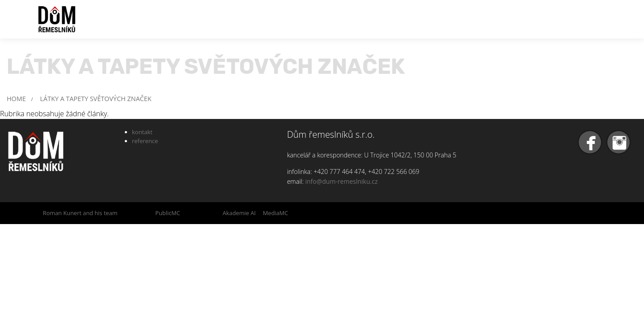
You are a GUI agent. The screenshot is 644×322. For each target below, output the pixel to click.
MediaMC (275, 213)
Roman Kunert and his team (80, 213)
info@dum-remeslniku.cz (341, 181)
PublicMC (168, 213)
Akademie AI (239, 213)
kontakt (142, 132)
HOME (16, 99)
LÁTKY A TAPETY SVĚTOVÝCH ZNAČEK (96, 99)
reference (145, 141)
